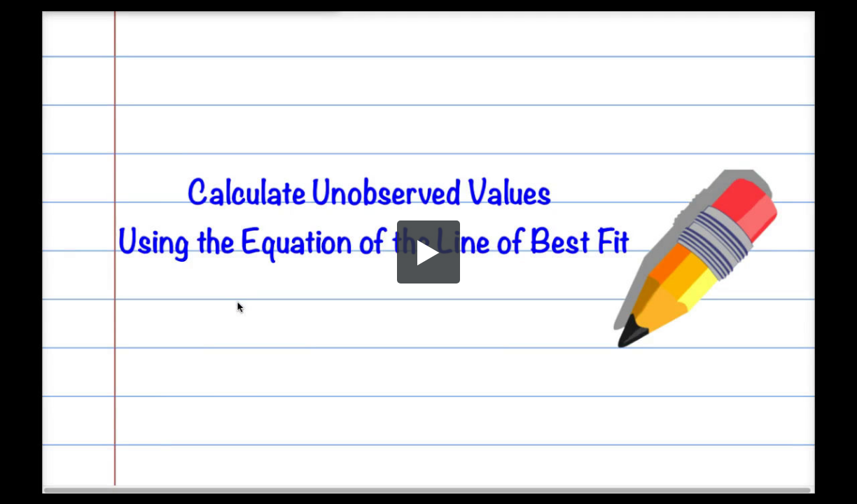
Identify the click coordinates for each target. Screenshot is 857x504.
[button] (428, 252)
